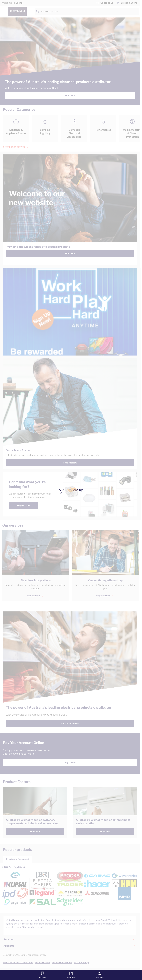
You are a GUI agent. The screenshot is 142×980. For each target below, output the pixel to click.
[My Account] (100, 975)
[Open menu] (42, 975)
